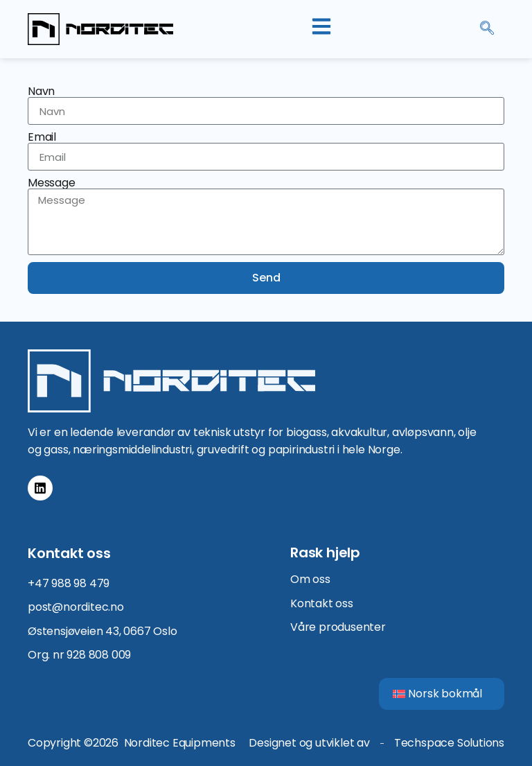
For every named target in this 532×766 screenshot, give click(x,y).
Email (42, 137)
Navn (41, 92)
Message (52, 183)
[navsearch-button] (487, 29)
